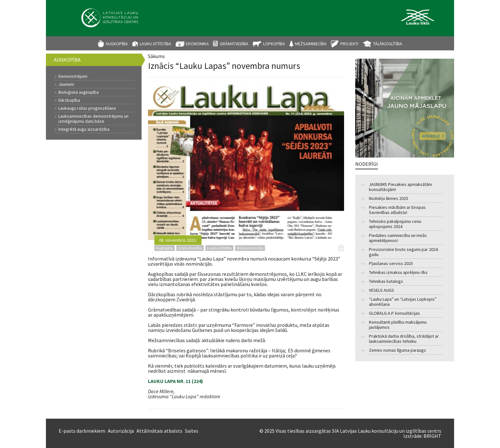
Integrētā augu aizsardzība (84, 129)
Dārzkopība (69, 100)
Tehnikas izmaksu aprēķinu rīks (398, 272)
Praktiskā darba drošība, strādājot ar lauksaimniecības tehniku (404, 339)
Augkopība (117, 44)
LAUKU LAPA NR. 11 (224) (176, 381)
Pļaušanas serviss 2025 (391, 264)
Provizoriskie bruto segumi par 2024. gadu (404, 252)
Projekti (349, 44)
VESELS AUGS (382, 290)
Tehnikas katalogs (386, 281)
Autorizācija (121, 431)
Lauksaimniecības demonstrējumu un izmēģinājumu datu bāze (93, 119)
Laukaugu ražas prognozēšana (87, 108)
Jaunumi (66, 84)
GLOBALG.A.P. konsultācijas (394, 313)
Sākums (156, 56)
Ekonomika (197, 44)
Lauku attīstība (155, 44)
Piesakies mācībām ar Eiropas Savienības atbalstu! (397, 210)
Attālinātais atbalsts (159, 431)
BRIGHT (432, 436)
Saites (192, 431)
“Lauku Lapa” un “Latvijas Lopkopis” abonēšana (403, 302)
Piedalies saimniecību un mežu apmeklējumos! (398, 238)
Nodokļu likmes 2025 (389, 198)
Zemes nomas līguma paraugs (397, 350)
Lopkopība (274, 44)
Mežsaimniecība (311, 44)
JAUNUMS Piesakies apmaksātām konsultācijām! (401, 187)
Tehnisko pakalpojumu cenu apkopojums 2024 (395, 224)
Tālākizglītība (388, 44)
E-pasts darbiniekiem (82, 431)
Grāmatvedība (234, 44)
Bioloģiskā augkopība (79, 92)
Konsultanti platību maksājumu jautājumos (398, 325)
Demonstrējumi (73, 76)
